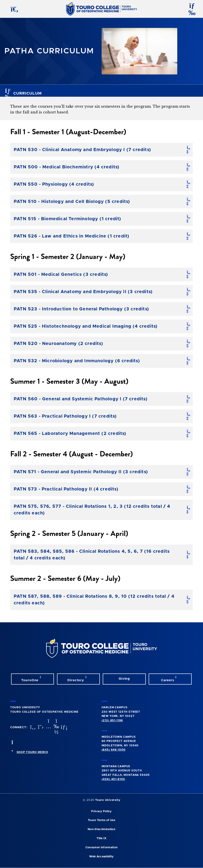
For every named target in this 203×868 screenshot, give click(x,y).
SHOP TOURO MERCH (32, 752)
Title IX (101, 838)
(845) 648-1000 (114, 750)
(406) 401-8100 (113, 779)
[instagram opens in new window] (48, 727)
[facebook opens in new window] (32, 727)
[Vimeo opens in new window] (56, 727)
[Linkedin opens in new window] (64, 727)
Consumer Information (101, 848)
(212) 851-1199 (112, 720)
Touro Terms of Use (101, 820)
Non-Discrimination (101, 829)
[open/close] (188, 150)
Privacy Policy (101, 811)
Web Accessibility (101, 857)
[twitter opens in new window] (40, 727)
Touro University (108, 800)
